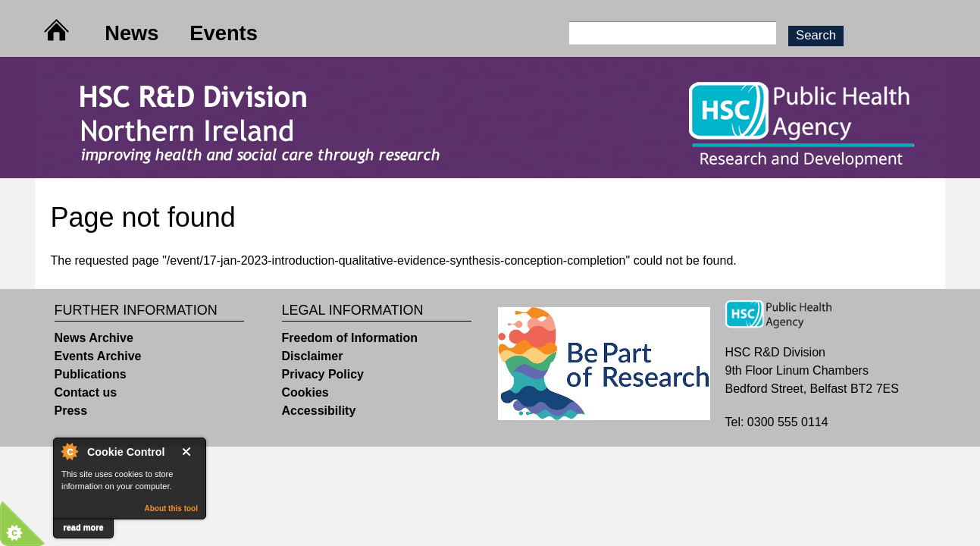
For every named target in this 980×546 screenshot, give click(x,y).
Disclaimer (313, 356)
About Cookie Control (69, 451)
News (132, 33)
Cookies (305, 392)
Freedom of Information (350, 338)
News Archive (94, 338)
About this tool (171, 508)
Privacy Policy (323, 374)
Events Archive (98, 356)
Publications (91, 374)
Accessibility (319, 411)
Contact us (86, 392)
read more (83, 527)
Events (224, 33)
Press (71, 411)
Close (189, 452)
